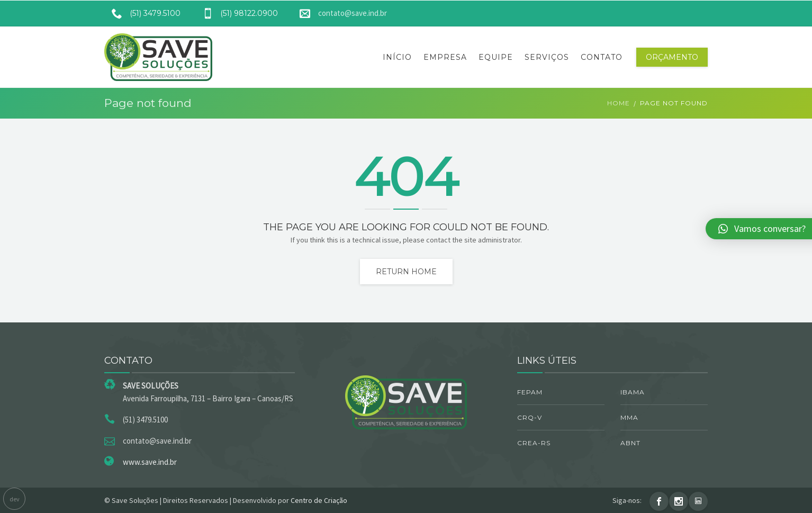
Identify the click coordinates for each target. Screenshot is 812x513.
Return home (406, 272)
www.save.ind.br (150, 462)
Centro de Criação (319, 500)
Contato (602, 57)
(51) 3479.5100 (142, 13)
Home (619, 103)
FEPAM (530, 392)
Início (397, 57)
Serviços (547, 57)
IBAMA (633, 392)
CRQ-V (530, 417)
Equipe (496, 57)
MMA (629, 417)
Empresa (445, 57)
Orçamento (672, 57)
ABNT (630, 443)
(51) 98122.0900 (236, 13)
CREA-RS (534, 443)
